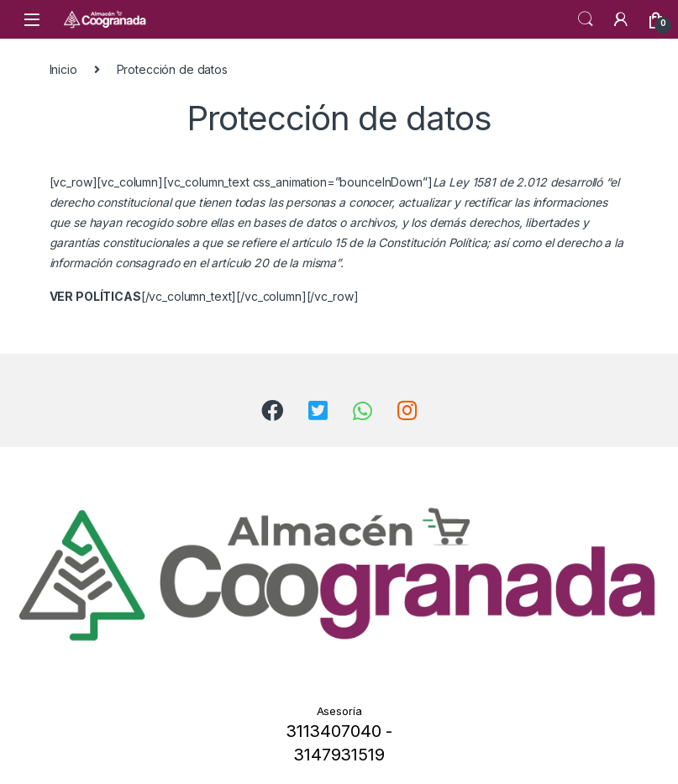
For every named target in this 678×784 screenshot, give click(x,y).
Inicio (63, 69)
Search (586, 19)
